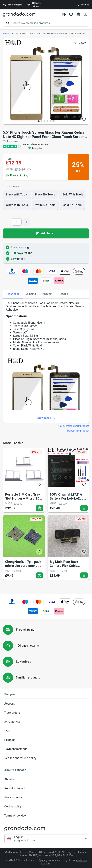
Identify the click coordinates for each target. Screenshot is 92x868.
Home (6, 34)
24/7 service (83, 5)
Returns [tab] (63, 294)
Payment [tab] (47, 294)
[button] (47, 839)
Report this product (78, 431)
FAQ (46, 731)
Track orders (46, 713)
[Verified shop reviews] (46, 146)
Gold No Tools (72, 205)
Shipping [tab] (31, 294)
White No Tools (45, 205)
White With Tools (17, 205)
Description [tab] (13, 294)
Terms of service (46, 816)
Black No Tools (45, 195)
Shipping (46, 740)
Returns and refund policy (46, 758)
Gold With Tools (73, 195)
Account (46, 704)
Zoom (80, 43)
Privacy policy (46, 797)
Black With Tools (17, 195)
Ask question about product (73, 426)
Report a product (46, 788)
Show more (46, 418)
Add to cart (46, 233)
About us (46, 779)
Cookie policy (46, 807)
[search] (50, 23)
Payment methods (46, 749)
